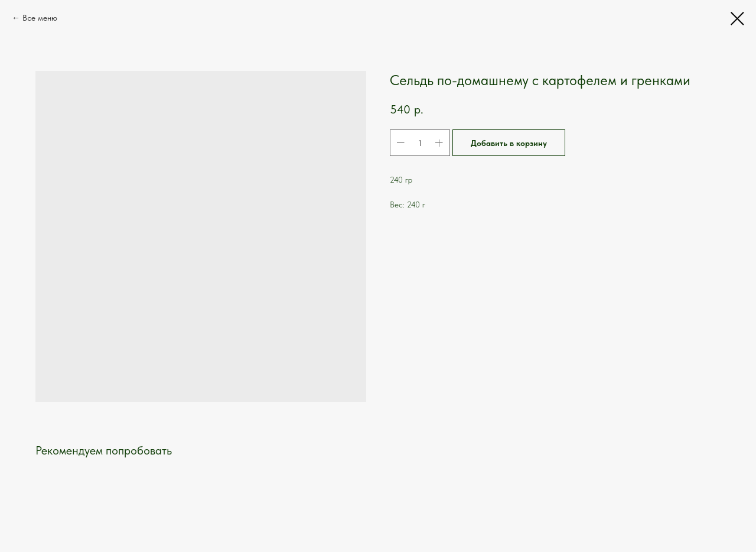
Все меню (40, 18)
